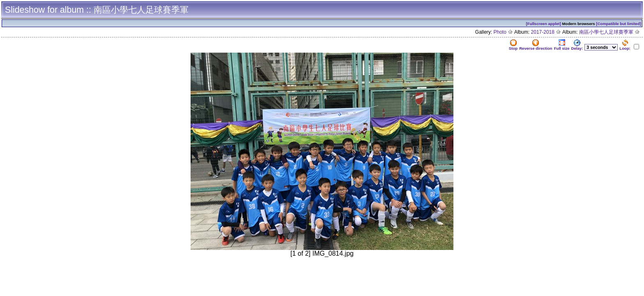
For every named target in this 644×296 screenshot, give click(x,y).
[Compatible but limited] (619, 24)
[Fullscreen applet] (544, 24)
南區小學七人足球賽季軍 (609, 32)
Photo (504, 32)
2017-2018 (546, 32)
